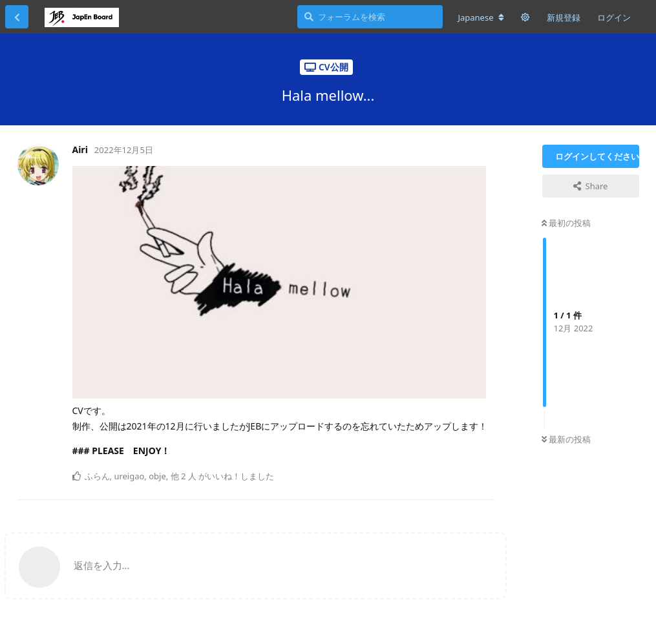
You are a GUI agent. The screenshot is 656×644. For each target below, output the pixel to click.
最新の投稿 (566, 439)
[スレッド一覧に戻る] (17, 17)
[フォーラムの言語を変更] (481, 17)
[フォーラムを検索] (370, 17)
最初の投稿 (566, 223)
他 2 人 (184, 476)
